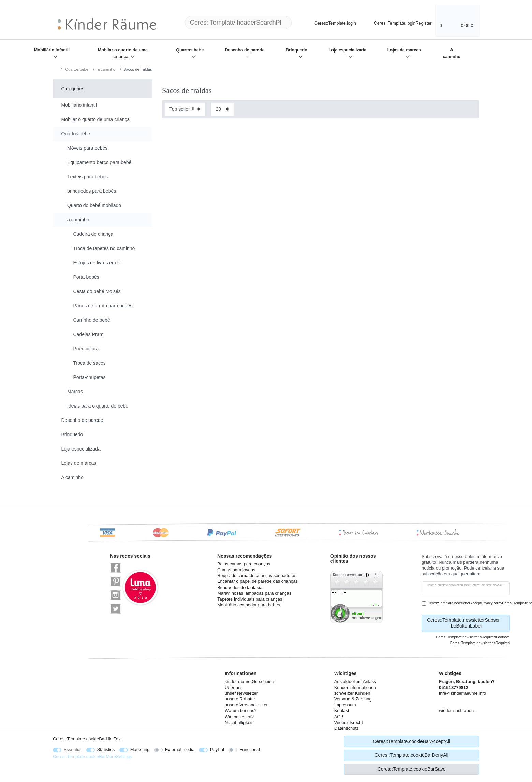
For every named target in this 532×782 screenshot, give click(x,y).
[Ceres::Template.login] (329, 22)
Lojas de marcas (404, 50)
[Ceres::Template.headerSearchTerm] (238, 23)
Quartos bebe (190, 50)
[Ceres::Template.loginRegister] (398, 22)
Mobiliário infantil (52, 50)
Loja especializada (348, 50)
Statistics (106, 749)
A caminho (452, 53)
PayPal (217, 749)
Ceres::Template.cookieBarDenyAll (411, 755)
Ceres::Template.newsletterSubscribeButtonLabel (466, 623)
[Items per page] (222, 109)
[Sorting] (185, 109)
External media (180, 749)
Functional (250, 749)
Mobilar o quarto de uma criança (123, 53)
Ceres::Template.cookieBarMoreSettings (92, 757)
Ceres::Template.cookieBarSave (412, 769)
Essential (73, 749)
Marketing (140, 749)
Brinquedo (297, 50)
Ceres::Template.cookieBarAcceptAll (411, 741)
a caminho (106, 69)
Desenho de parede (245, 50)
